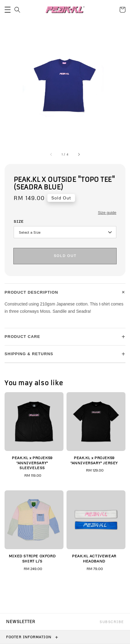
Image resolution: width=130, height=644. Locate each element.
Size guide (107, 213)
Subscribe (112, 622)
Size (19, 221)
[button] (8, 10)
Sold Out (65, 256)
